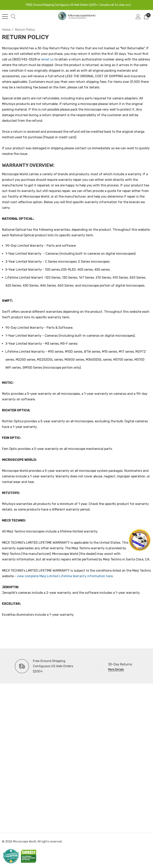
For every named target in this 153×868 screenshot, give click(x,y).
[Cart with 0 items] (146, 17)
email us (47, 59)
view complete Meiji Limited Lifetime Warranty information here (65, 576)
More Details (116, 670)
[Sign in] (138, 17)
